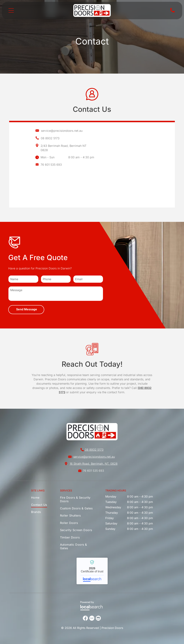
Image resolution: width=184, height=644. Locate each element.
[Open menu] (11, 10)
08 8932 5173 (50, 138)
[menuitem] (40, 498)
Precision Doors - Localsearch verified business (92, 571)
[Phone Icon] (172, 12)
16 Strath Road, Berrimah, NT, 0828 (94, 464)
